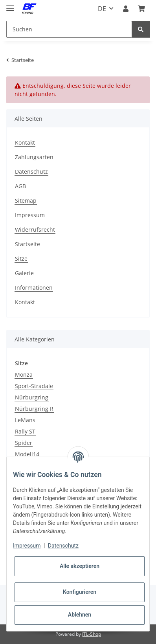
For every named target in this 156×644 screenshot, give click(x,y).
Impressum (30, 215)
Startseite (28, 244)
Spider (24, 443)
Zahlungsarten (34, 157)
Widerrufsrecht (35, 229)
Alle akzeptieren (80, 566)
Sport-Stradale (34, 386)
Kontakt (25, 142)
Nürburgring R (34, 409)
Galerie (24, 273)
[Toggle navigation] (10, 5)
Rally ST (25, 431)
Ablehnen (80, 615)
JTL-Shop (92, 634)
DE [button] (102, 9)
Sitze (21, 259)
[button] (126, 9)
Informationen (34, 288)
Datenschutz (31, 171)
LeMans (25, 420)
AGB (20, 186)
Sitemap (26, 200)
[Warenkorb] (141, 9)
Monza (24, 375)
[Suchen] (69, 29)
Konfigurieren (80, 592)
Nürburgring (32, 397)
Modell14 (27, 454)
